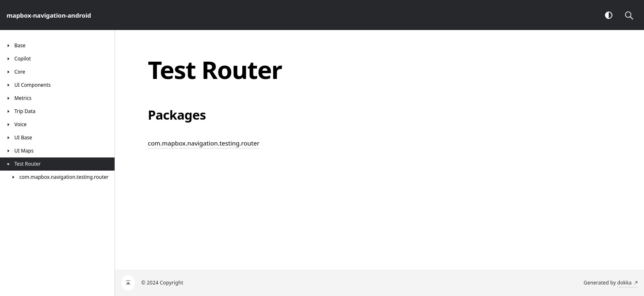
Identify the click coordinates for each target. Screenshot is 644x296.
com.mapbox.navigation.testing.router (204, 143)
